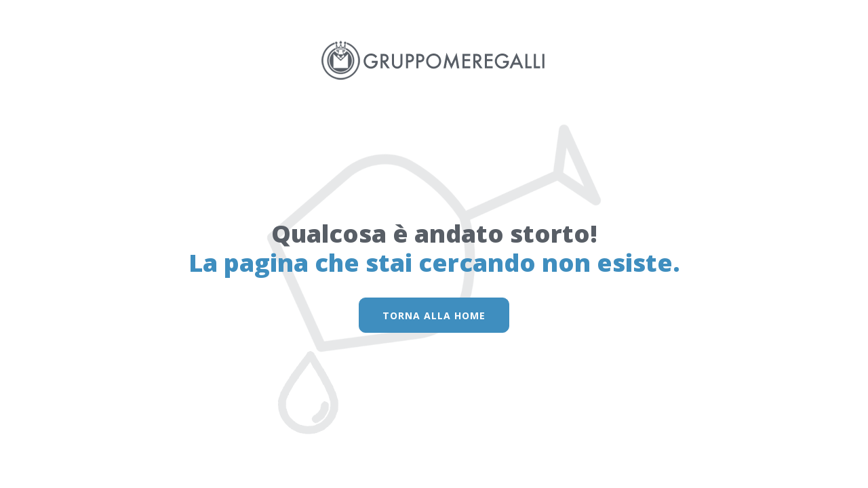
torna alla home (434, 316)
